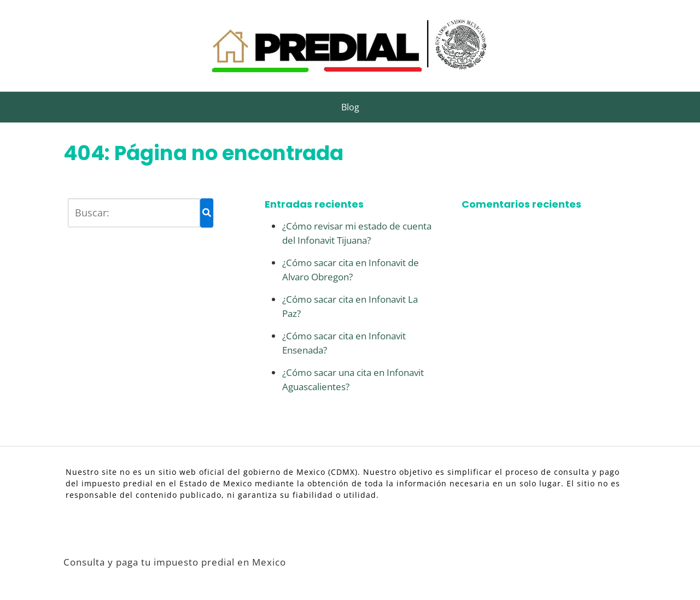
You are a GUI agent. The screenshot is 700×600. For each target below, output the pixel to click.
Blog (350, 107)
